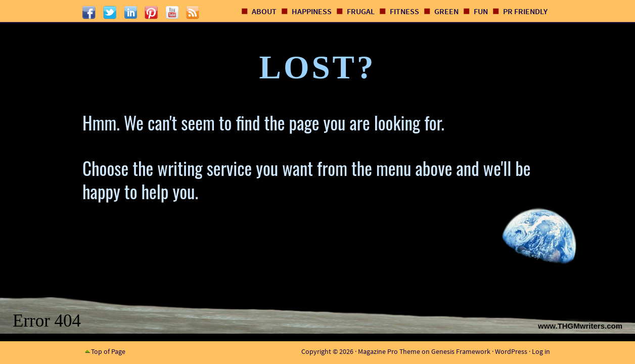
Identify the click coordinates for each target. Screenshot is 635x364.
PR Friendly (525, 11)
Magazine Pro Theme (389, 351)
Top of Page (108, 351)
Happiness (312, 11)
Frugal (361, 11)
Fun (481, 11)
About (264, 11)
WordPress (511, 351)
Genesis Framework (461, 351)
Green (446, 11)
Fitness (404, 11)
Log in (541, 351)
